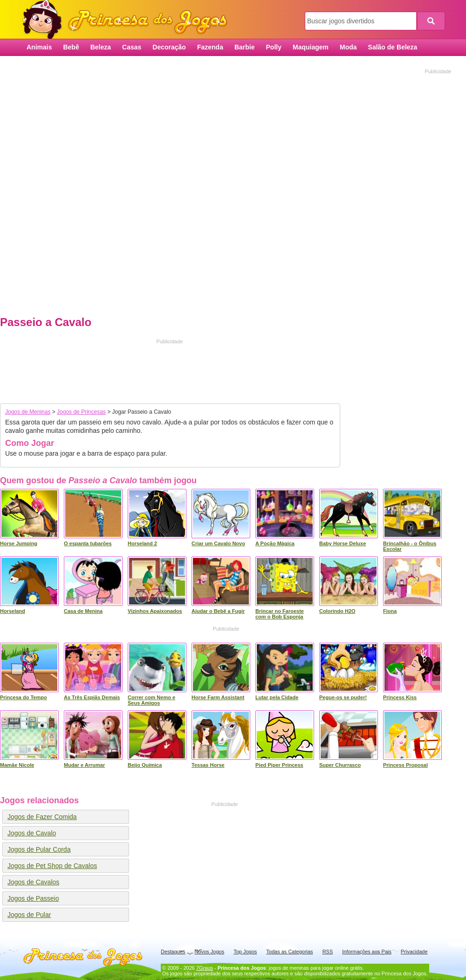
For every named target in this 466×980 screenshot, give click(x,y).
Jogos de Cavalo (32, 833)
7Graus (205, 968)
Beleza (101, 47)
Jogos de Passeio (33, 898)
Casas (132, 47)
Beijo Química (145, 765)
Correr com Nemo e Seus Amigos (151, 700)
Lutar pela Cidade (277, 697)
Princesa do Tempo (24, 697)
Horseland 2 (142, 543)
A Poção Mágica (275, 543)
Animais (39, 47)
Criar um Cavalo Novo (218, 543)
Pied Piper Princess (279, 765)
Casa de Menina (83, 611)
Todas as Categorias (289, 952)
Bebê (71, 47)
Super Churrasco (340, 765)
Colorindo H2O (337, 611)
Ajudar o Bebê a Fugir (218, 611)
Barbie (245, 47)
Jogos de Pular (29, 915)
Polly (274, 47)
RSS (328, 952)
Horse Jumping (19, 543)
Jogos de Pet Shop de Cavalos (52, 866)
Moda (348, 47)
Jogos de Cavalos (33, 882)
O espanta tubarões (88, 543)
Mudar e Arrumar (84, 765)
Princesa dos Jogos (128, 20)
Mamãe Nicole (17, 765)
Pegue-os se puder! (343, 697)
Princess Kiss (400, 697)
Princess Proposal (405, 765)
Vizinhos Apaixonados (155, 611)
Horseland (13, 611)
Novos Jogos (210, 952)
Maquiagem (311, 47)
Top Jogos (245, 952)
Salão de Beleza (393, 47)
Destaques (173, 952)
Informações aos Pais (367, 952)
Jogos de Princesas (81, 412)
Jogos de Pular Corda (39, 849)
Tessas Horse (208, 765)
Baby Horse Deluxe (343, 543)
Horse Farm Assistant (218, 697)
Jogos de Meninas (28, 412)
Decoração (169, 47)
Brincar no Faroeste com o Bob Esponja (280, 614)
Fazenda (210, 47)
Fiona (390, 611)
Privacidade (414, 952)
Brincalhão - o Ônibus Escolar (410, 546)
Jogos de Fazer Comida (42, 817)
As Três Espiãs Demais (92, 697)
